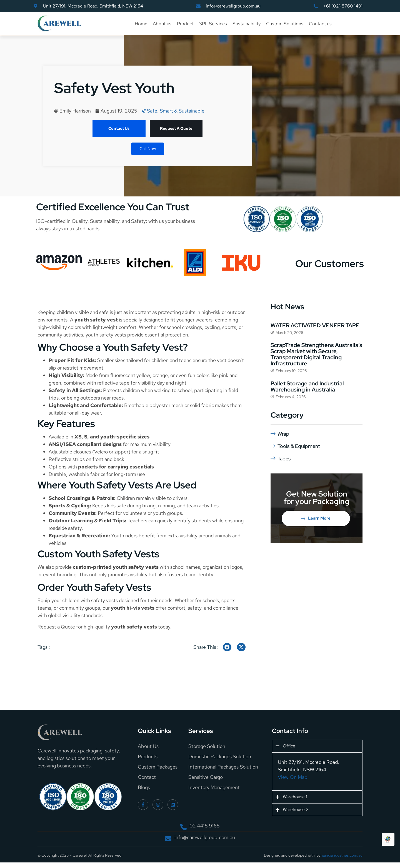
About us (162, 24)
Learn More (316, 518)
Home (141, 24)
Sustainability (247, 24)
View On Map (293, 777)
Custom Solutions (285, 24)
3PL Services (213, 24)
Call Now (148, 149)
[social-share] (227, 647)
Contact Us (119, 128)
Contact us (320, 24)
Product (185, 24)
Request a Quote (56, 627)
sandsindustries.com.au (342, 855)
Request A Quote (176, 128)
